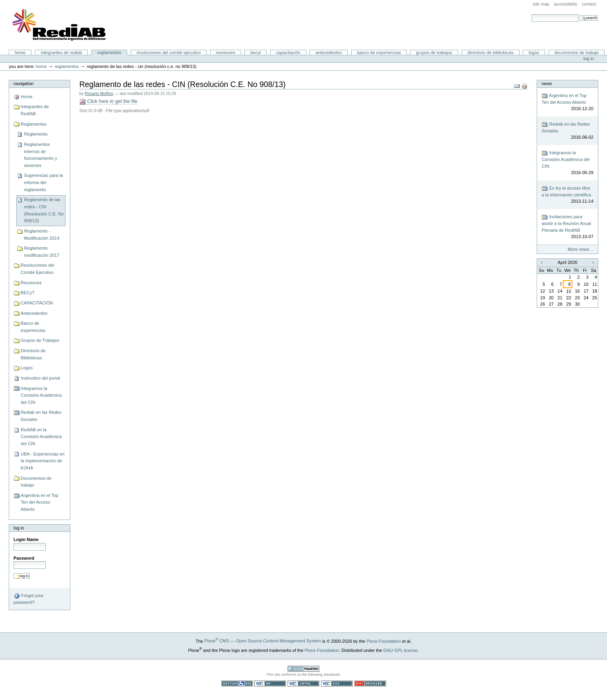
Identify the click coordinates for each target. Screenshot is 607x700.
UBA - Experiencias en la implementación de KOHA (43, 461)
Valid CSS (337, 684)
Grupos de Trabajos (434, 52)
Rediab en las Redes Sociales (41, 416)
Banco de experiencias (379, 52)
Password (24, 558)
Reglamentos (109, 52)
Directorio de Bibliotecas (491, 52)
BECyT (255, 52)
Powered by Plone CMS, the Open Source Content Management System (303, 669)
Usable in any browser (370, 684)
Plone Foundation (383, 641)
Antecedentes (329, 52)
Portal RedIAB (60, 25)
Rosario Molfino (99, 94)
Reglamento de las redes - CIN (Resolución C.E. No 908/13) (44, 210)
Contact (589, 4)
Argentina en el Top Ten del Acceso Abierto (40, 502)
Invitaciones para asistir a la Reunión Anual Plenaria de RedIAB (567, 227)
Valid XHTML (303, 684)
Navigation (23, 83)
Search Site (531, 14)
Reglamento (36, 134)
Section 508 (237, 684)
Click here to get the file (108, 102)
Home (20, 52)
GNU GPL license (401, 650)
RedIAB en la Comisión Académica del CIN (41, 437)
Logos (534, 52)
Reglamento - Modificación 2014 (42, 235)
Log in (589, 58)
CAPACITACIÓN (288, 52)
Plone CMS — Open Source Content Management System (263, 641)
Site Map (541, 4)
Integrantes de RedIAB (62, 52)
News (547, 83)
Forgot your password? (28, 599)
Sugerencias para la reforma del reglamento (43, 182)
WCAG (270, 684)
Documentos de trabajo (576, 52)
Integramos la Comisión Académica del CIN (41, 395)
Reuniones (226, 52)
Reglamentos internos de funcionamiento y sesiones (40, 155)
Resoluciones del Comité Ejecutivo (168, 52)
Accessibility (565, 4)
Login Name (26, 539)
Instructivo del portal (40, 378)
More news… (581, 249)
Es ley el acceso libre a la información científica (567, 195)
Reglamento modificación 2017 (42, 252)
